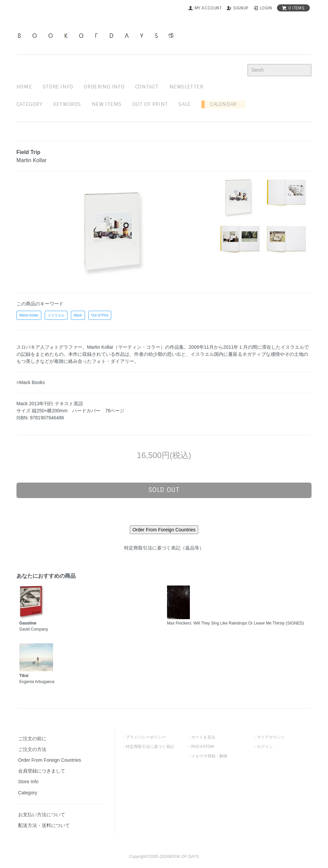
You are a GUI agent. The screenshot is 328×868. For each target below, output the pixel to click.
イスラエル (56, 315)
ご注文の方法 (32, 749)
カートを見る (203, 737)
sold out (164, 490)
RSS (195, 747)
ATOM (208, 747)
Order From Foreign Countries (50, 760)
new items (107, 104)
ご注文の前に (32, 739)
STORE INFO (58, 87)
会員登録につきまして (42, 771)
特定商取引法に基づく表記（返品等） (164, 548)
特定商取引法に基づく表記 (150, 747)
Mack (78, 315)
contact (147, 87)
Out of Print (100, 315)
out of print (150, 104)
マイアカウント (271, 737)
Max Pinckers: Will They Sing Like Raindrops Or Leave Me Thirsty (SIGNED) (236, 623)
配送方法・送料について (44, 825)
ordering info (104, 87)
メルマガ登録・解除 (209, 756)
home (24, 87)
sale (184, 104)
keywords (67, 104)
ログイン (265, 747)
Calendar (220, 104)
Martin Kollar (29, 315)
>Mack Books (31, 382)
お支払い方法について (42, 815)
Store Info (28, 782)
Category (30, 104)
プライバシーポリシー (146, 737)
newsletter (186, 87)
